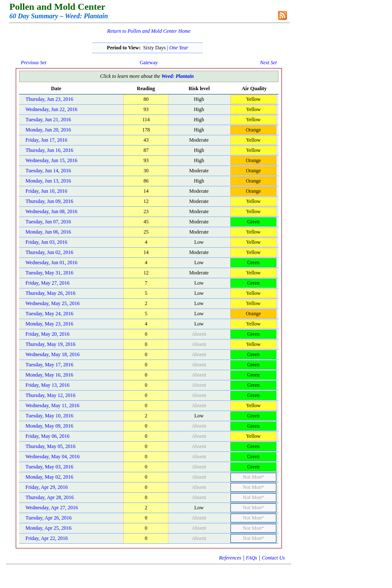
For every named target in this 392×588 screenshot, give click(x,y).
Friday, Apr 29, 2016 (47, 487)
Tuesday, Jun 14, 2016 (48, 171)
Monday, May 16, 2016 (49, 375)
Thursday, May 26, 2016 (51, 293)
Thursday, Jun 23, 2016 (49, 99)
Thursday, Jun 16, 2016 (49, 150)
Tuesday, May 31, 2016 (49, 273)
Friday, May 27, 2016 (48, 283)
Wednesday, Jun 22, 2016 (51, 109)
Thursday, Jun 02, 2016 (49, 252)
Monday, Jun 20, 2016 (48, 130)
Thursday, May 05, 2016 (51, 446)
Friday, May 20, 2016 (48, 334)
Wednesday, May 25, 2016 (53, 303)
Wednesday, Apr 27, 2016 (52, 508)
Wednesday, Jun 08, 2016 (51, 211)
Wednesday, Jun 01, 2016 (51, 263)
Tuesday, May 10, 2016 (49, 416)
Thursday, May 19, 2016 (51, 344)
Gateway (149, 63)
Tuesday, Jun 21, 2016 (48, 120)
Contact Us (273, 558)
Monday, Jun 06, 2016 (48, 232)
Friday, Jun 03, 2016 (46, 242)
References (230, 558)
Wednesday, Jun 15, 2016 (51, 160)
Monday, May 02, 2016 (49, 477)
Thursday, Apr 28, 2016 (50, 497)
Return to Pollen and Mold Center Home (149, 31)
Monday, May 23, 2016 (49, 324)
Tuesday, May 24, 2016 (49, 314)
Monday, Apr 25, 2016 (48, 528)
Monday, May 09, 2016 (49, 426)
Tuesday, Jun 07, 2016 (48, 222)
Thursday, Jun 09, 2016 (49, 201)
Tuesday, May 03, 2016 (49, 467)
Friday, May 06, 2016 (48, 436)
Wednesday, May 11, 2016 (53, 405)
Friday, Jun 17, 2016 (46, 140)
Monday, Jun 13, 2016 (48, 181)
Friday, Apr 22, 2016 (47, 538)
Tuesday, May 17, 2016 (49, 365)
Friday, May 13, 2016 (48, 385)
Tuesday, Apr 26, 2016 (48, 518)
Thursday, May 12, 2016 (51, 395)
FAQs (251, 558)
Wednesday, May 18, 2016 (53, 354)
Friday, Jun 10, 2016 (46, 191)
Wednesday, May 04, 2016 (53, 457)
